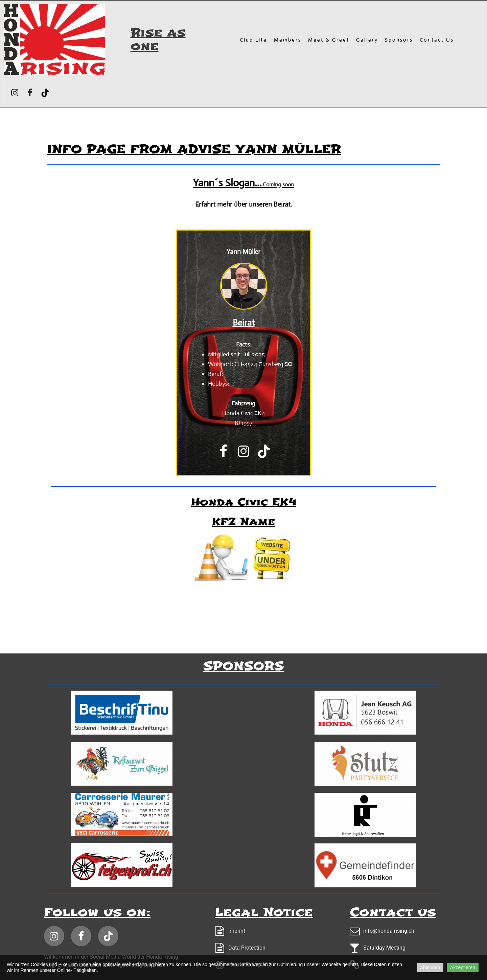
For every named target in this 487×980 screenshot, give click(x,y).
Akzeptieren (463, 967)
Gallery (367, 40)
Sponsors (399, 40)
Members (288, 40)
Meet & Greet (329, 40)
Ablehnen (430, 967)
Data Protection (247, 948)
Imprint (237, 931)
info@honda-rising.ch (389, 931)
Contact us (437, 40)
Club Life (253, 40)
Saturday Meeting (384, 948)
